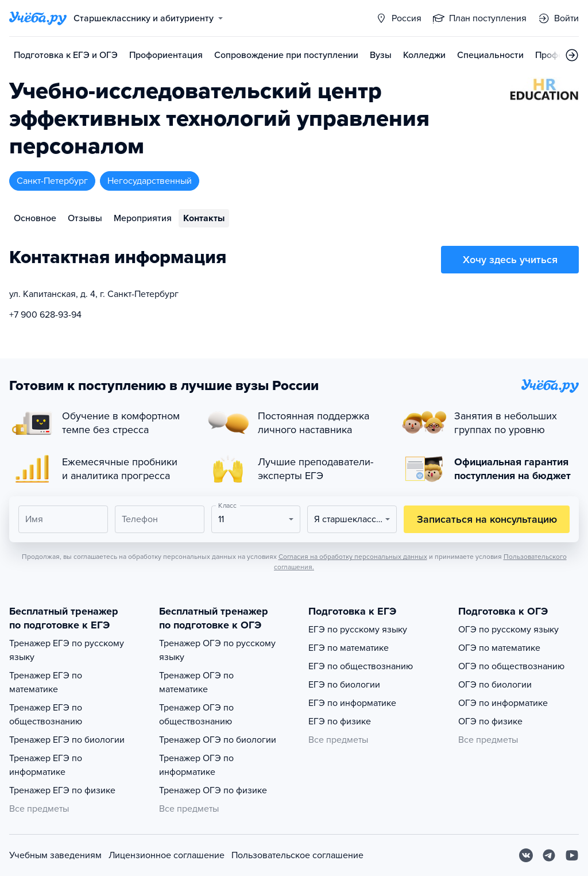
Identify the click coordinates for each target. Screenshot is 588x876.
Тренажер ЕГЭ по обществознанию (46, 715)
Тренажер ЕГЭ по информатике (46, 765)
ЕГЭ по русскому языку (358, 630)
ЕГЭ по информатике (352, 703)
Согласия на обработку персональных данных (353, 557)
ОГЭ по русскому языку (508, 630)
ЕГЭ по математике (349, 648)
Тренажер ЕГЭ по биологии (67, 740)
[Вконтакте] (526, 855)
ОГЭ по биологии (495, 685)
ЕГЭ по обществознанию (361, 666)
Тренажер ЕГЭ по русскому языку (67, 650)
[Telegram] (549, 855)
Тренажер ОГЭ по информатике (196, 765)
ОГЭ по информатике (503, 703)
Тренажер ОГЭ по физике (213, 790)
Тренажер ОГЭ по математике (196, 682)
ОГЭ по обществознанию (511, 666)
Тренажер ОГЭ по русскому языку (217, 650)
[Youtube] (572, 855)
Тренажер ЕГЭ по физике (62, 790)
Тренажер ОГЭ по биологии (218, 740)
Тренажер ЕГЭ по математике (46, 682)
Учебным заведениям (55, 855)
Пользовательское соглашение (297, 855)
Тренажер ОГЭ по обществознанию (196, 715)
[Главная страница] (38, 18)
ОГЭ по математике (499, 648)
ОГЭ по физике (490, 721)
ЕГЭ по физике (340, 721)
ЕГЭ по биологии (344, 685)
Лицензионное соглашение (167, 855)
